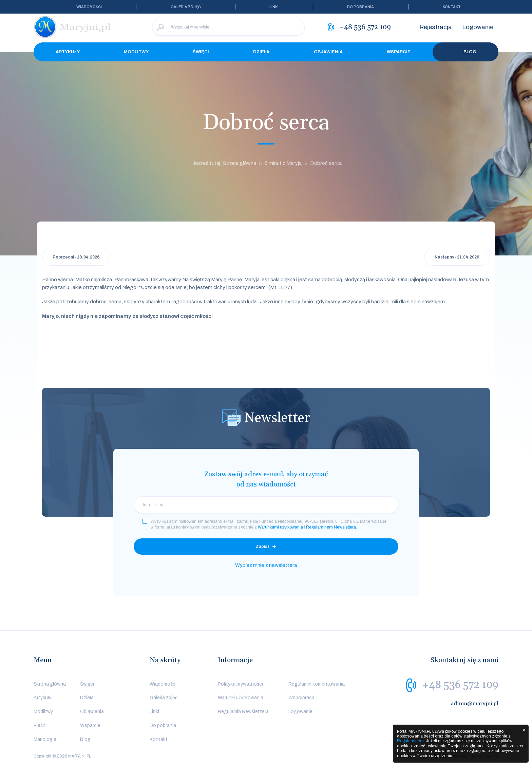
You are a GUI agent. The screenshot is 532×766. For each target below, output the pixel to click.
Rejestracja (436, 27)
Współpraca (301, 698)
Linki (274, 7)
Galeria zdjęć (186, 7)
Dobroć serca (326, 163)
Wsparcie (399, 52)
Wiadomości (89, 7)
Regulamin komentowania (317, 684)
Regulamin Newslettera (243, 712)
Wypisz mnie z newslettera (266, 565)
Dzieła (261, 52)
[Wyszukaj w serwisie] (228, 27)
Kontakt (452, 7)
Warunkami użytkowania (280, 527)
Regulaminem (410, 741)
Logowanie (478, 27)
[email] (266, 505)
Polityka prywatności (240, 684)
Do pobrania (360, 7)
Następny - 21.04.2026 (457, 257)
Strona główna (50, 684)
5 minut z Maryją (283, 163)
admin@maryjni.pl (475, 704)
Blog (465, 52)
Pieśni (40, 725)
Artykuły (68, 52)
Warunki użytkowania (241, 698)
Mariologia (45, 739)
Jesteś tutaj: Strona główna (224, 163)
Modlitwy (136, 52)
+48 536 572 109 (460, 685)
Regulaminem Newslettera (331, 527)
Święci (201, 52)
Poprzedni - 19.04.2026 (76, 257)
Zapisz (263, 547)
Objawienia (328, 52)
